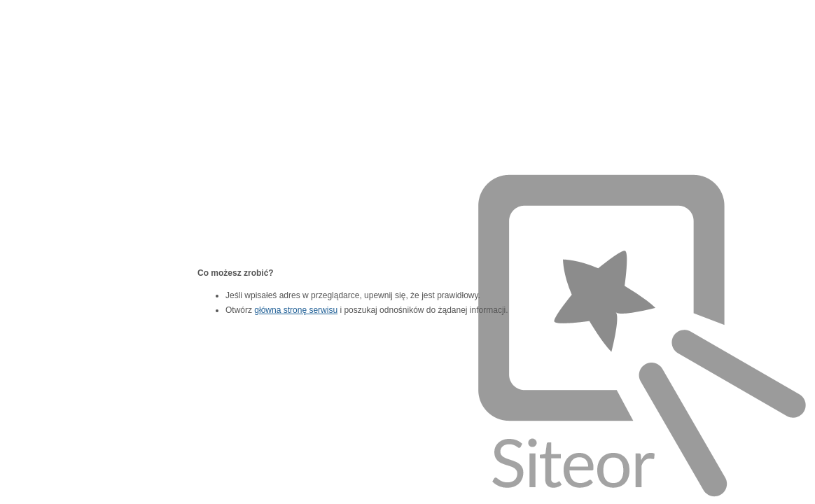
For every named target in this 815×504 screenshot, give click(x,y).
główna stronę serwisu (296, 310)
